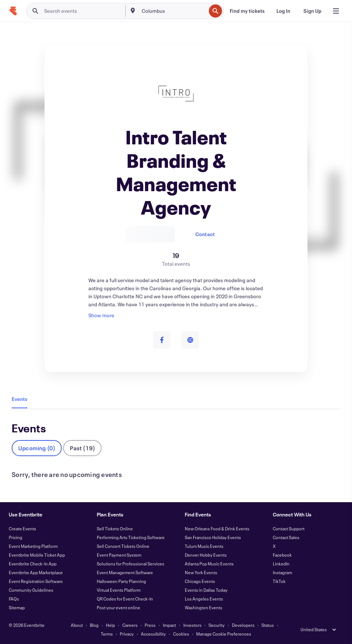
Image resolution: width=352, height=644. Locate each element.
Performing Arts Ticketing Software (131, 537)
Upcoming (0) (37, 448)
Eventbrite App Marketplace (36, 572)
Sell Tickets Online (115, 529)
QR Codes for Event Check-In (125, 599)
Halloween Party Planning (121, 581)
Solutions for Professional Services (131, 564)
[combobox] (173, 11)
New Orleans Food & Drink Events (217, 529)
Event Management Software (125, 572)
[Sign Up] (312, 11)
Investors (192, 625)
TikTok (279, 581)
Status (268, 625)
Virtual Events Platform (119, 590)
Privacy (127, 634)
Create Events (22, 529)
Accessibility (153, 634)
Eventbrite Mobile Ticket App (37, 555)
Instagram (282, 572)
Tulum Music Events (204, 546)
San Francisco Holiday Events (213, 537)
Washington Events (204, 607)
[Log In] (283, 11)
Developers (243, 625)
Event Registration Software (36, 581)
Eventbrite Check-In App (33, 564)
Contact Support (289, 529)
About (77, 625)
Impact (169, 625)
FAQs (14, 599)
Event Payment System (119, 555)
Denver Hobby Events (206, 555)
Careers (130, 625)
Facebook (282, 555)
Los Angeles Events (204, 599)
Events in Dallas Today (206, 590)
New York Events (201, 572)
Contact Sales (286, 537)
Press (150, 625)
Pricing (16, 537)
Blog (94, 625)
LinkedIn (281, 564)
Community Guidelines (31, 590)
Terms (107, 634)
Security (217, 625)
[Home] (13, 11)
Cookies (181, 634)
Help (110, 625)
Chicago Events (200, 581)
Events (20, 399)
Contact (205, 234)
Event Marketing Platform (33, 546)
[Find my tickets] (247, 11)
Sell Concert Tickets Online (123, 546)
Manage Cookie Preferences (224, 634)
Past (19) (82, 448)
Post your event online (118, 607)
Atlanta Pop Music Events (209, 564)
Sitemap (17, 607)
